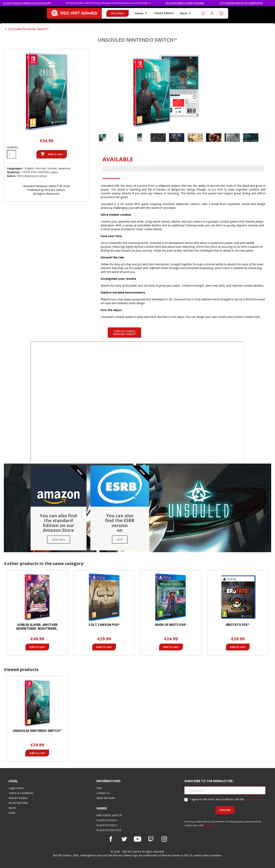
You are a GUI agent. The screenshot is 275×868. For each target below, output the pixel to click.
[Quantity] (11, 154)
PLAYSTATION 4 (107, 820)
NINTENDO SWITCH (109, 815)
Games (142, 13)
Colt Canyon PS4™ (104, 625)
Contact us (103, 793)
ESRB (12, 813)
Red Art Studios (18, 798)
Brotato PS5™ (238, 625)
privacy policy (253, 799)
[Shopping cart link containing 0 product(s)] (221, 13)
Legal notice (16, 788)
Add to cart (52, 154)
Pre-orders (118, 13)
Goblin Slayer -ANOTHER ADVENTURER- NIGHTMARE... (37, 627)
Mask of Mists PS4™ (171, 625)
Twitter (124, 839)
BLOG (12, 808)
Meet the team (106, 798)
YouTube (137, 839)
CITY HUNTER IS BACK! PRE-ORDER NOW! (249, 3)
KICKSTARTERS (18, 803)
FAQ (99, 788)
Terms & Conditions (21, 793)
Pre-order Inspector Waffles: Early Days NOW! (33, 3)
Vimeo (151, 839)
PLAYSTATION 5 (107, 825)
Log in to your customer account (212, 13)
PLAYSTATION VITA (109, 830)
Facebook (111, 839)
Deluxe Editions (164, 13)
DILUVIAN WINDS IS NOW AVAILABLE (192, 3)
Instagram (164, 839)
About (186, 13)
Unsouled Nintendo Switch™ (37, 731)
